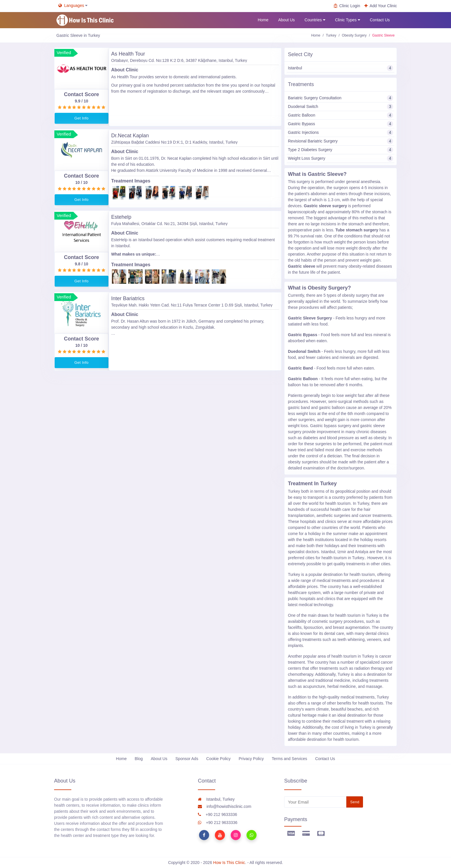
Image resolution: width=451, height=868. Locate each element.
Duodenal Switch (341, 107)
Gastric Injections (341, 133)
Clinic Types (348, 20)
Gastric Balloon (341, 115)
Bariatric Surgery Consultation (341, 98)
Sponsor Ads (187, 759)
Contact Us (380, 20)
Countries (315, 20)
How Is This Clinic (229, 863)
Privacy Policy (251, 759)
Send (355, 802)
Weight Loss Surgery (341, 158)
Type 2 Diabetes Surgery (341, 150)
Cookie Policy (218, 759)
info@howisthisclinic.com (225, 806)
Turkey (331, 35)
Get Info (82, 118)
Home (263, 20)
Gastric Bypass (341, 124)
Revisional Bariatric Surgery (341, 141)
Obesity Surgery (354, 35)
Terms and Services (289, 759)
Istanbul (341, 68)
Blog (139, 759)
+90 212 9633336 (217, 814)
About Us (286, 20)
